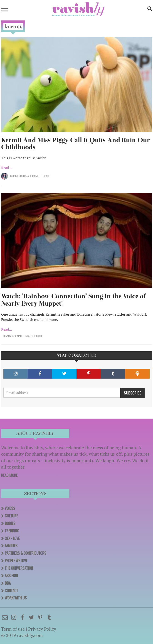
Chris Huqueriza (20, 176)
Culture (11, 516)
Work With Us (16, 598)
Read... (6, 168)
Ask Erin (11, 576)
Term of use (13, 629)
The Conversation (19, 568)
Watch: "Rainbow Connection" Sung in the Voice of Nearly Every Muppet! (73, 300)
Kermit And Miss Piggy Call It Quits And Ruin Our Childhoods (75, 144)
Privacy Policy (42, 629)
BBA (8, 583)
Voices (10, 508)
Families (11, 546)
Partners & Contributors (26, 553)
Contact (11, 591)
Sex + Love (12, 538)
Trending (12, 531)
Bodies (10, 523)
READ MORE (9, 475)
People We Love (16, 561)
